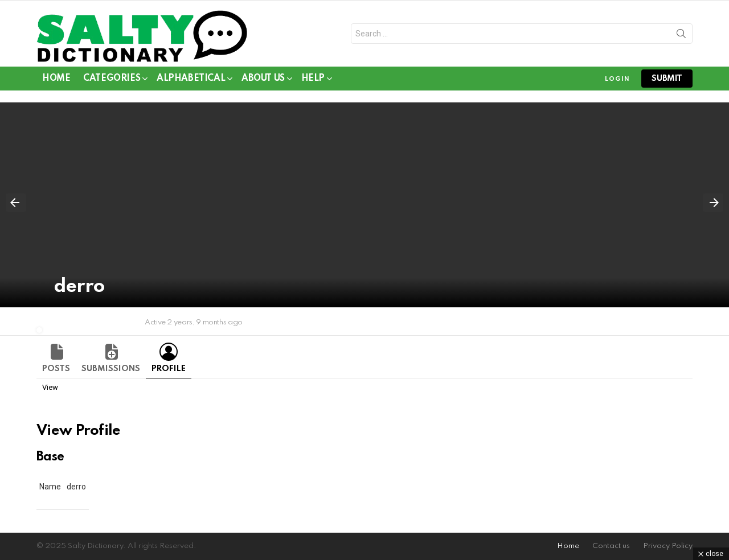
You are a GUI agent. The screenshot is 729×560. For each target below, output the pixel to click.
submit (667, 79)
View (50, 387)
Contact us (611, 546)
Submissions (111, 369)
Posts (56, 369)
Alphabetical (191, 81)
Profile (169, 369)
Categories (112, 81)
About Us (263, 81)
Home (56, 79)
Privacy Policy (668, 546)
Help (313, 81)
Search (681, 36)
